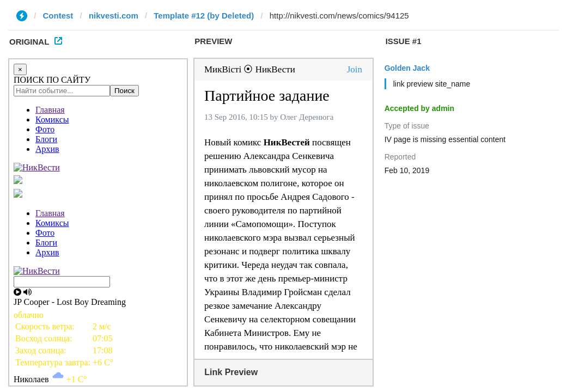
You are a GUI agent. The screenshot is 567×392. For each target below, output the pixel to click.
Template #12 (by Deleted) (204, 16)
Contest (58, 16)
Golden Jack (407, 68)
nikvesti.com (114, 16)
